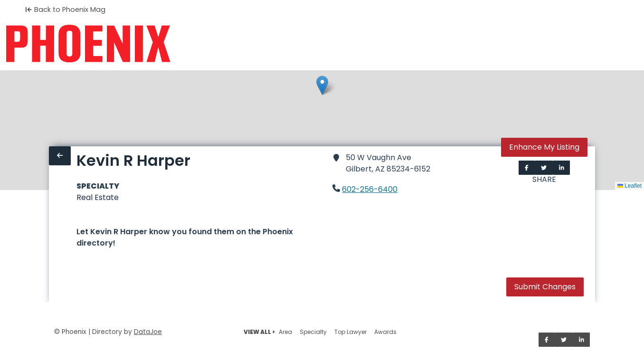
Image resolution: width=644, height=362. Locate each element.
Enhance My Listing (544, 147)
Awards (385, 332)
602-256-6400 (370, 189)
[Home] (88, 44)
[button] (322, 85)
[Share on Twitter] (544, 168)
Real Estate (98, 197)
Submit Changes (545, 287)
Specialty (313, 332)
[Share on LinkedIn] (562, 168)
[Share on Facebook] (527, 168)
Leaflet (630, 186)
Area (285, 332)
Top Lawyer (350, 332)
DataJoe (148, 332)
